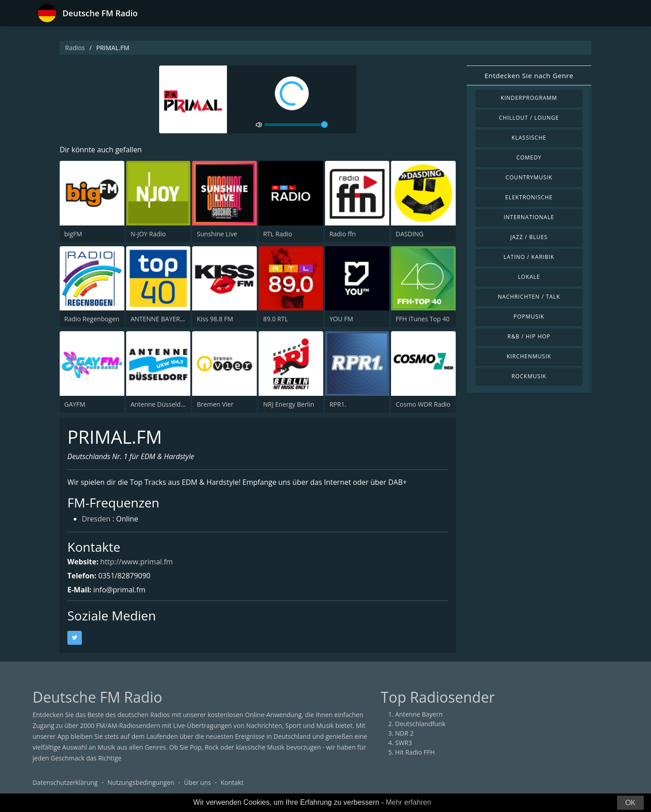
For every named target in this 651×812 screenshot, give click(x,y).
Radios (75, 48)
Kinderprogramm (529, 98)
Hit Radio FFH (415, 752)
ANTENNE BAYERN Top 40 (169, 319)
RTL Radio (278, 234)
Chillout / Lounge (529, 118)
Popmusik (529, 317)
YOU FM (341, 319)
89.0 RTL (276, 319)
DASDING (409, 234)
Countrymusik (529, 177)
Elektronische (529, 197)
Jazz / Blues (529, 237)
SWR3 (403, 743)
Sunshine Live (217, 234)
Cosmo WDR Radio (423, 404)
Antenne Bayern (419, 714)
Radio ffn (343, 234)
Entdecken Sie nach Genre (529, 75)
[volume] (296, 125)
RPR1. (338, 404)
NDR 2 (404, 733)
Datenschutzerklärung (65, 782)
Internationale (529, 217)
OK (630, 803)
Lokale (529, 277)
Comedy (529, 157)
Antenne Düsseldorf (160, 404)
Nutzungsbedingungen (141, 782)
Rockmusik (529, 376)
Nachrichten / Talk (529, 297)
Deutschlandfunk (420, 724)
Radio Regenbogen (92, 319)
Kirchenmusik (529, 356)
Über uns (198, 782)
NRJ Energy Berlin (289, 404)
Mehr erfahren (408, 802)
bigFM (73, 234)
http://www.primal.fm (137, 562)
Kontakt (232, 782)
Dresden (96, 520)
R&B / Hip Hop (529, 336)
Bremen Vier (215, 404)
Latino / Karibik (529, 257)
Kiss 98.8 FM (215, 319)
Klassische (529, 138)
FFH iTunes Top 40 (422, 319)
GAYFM (75, 404)
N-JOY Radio (148, 234)
